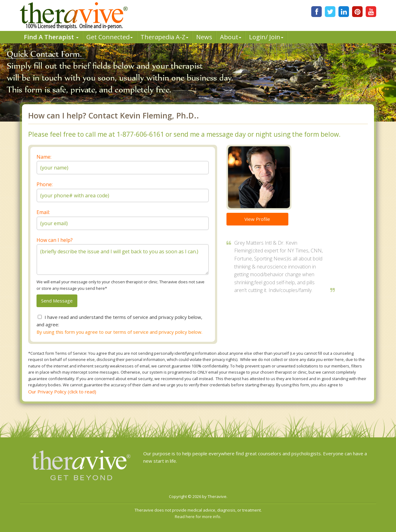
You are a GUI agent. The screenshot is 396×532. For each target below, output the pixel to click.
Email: (43, 212)
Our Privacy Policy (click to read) (62, 392)
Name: (44, 157)
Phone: (45, 184)
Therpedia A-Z (164, 37)
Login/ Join (266, 37)
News (204, 37)
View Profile (257, 219)
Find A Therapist (51, 37)
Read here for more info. (198, 517)
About (231, 37)
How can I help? (55, 240)
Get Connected (110, 37)
